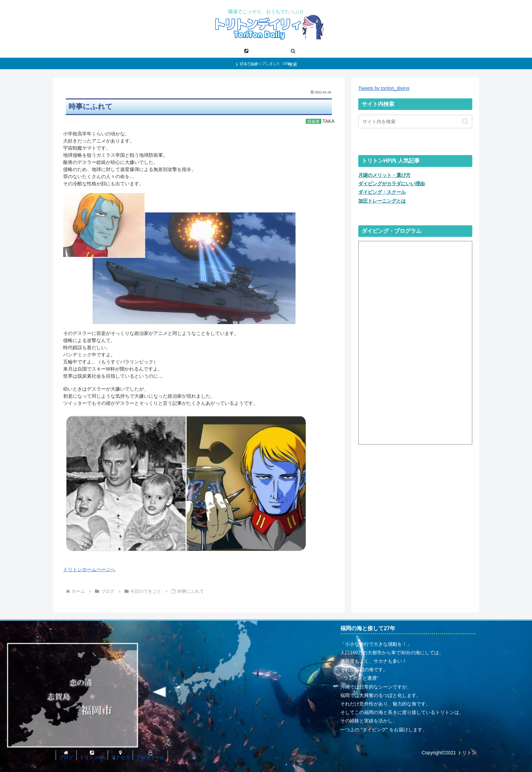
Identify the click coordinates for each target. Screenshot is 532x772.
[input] (415, 121)
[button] (465, 121)
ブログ (66, 757)
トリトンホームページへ (89, 569)
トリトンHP (93, 757)
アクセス (122, 757)
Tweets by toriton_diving (384, 88)
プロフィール (153, 757)
